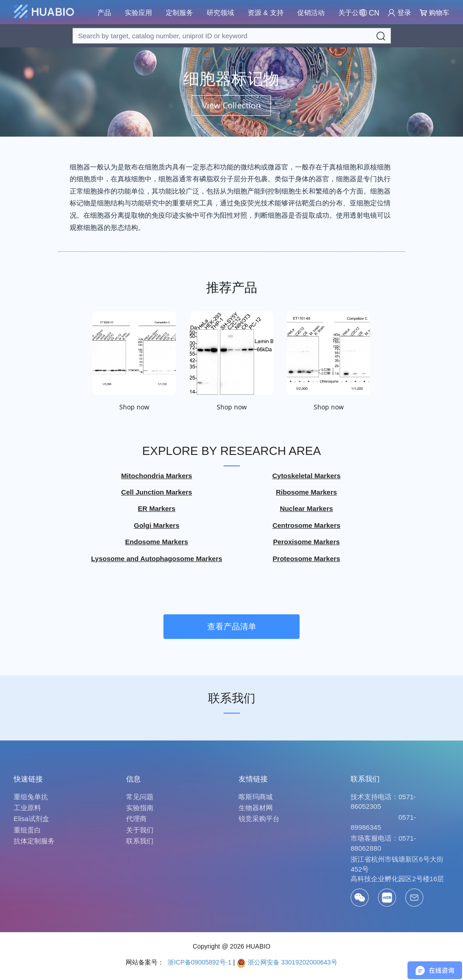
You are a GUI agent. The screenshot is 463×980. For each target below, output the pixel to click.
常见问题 (140, 797)
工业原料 (27, 808)
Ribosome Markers (306, 493)
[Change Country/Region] (369, 13)
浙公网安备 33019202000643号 (287, 962)
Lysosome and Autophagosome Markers (157, 559)
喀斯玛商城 (256, 797)
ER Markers (157, 509)
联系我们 (232, 698)
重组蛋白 (27, 830)
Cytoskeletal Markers (306, 476)
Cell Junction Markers (157, 493)
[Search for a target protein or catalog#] (232, 36)
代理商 (136, 819)
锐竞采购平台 (259, 819)
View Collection (231, 105)
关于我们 (140, 830)
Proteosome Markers (306, 559)
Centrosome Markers (306, 525)
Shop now (134, 407)
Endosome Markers (157, 542)
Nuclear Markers (307, 509)
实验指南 (140, 808)
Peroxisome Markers (307, 542)
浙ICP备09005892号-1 (198, 962)
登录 (399, 13)
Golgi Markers (157, 525)
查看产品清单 (232, 627)
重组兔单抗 (31, 797)
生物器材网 (256, 808)
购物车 (435, 13)
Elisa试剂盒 (31, 819)
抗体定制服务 (34, 841)
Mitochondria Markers (157, 476)
